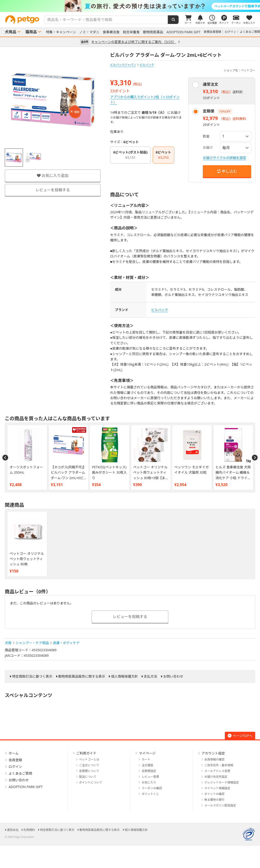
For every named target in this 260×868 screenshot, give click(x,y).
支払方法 (151, 676)
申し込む (227, 171)
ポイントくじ (150, 794)
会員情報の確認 (215, 759)
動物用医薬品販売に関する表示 (82, 676)
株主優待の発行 (215, 800)
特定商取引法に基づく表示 (32, 676)
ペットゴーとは (89, 759)
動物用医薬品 (153, 32)
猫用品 (31, 32)
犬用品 (11, 32)
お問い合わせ (173, 676)
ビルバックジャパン (123, 65)
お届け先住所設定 (216, 777)
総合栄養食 (131, 32)
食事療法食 (111, 32)
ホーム (14, 753)
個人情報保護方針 (124, 676)
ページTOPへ (240, 736)
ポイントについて (91, 782)
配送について (88, 777)
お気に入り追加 (53, 176)
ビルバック (160, 310)
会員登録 (15, 760)
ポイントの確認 (215, 794)
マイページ (147, 753)
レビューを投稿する (53, 190)
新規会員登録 (213, 32)
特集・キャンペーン (61, 32)
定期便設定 (149, 771)
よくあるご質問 (250, 32)
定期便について (89, 771)
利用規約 (29, 830)
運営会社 (13, 830)
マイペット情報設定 (217, 788)
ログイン (231, 32)
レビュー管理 (150, 777)
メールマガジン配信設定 (220, 805)
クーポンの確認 (152, 788)
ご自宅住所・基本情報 (219, 765)
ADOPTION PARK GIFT (183, 32)
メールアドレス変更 (217, 771)
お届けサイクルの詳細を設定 (224, 158)
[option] (130, 6)
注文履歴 (147, 765)
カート (146, 759)
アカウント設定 (213, 753)
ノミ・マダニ (89, 32)
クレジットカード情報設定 (222, 782)
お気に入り (149, 782)
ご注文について (89, 765)
